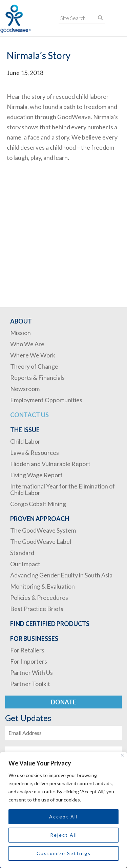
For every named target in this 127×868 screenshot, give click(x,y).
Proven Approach (40, 519)
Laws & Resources (35, 453)
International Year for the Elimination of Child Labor (62, 489)
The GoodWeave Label (41, 541)
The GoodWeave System (43, 530)
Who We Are (27, 344)
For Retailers (27, 650)
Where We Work (33, 355)
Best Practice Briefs (37, 609)
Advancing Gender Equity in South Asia (61, 575)
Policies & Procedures (39, 597)
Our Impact (25, 564)
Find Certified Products (50, 624)
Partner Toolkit (30, 684)
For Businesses (34, 639)
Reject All (64, 835)
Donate (63, 702)
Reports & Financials (37, 377)
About (21, 321)
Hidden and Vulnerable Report (50, 464)
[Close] (122, 755)
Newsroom (25, 389)
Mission (20, 333)
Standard (22, 553)
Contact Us (29, 415)
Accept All (63, 817)
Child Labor (25, 441)
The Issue (25, 430)
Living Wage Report (36, 475)
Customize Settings (64, 853)
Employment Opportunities (46, 400)
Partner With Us (31, 672)
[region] (63, 810)
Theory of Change (34, 366)
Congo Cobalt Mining (38, 504)
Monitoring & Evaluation (43, 586)
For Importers (29, 661)
